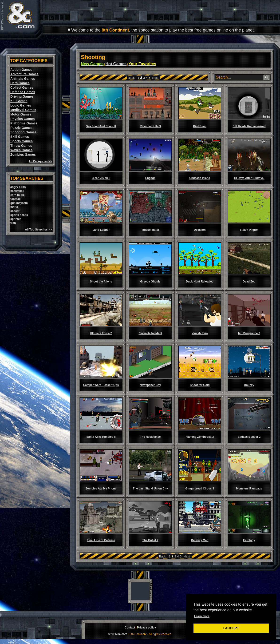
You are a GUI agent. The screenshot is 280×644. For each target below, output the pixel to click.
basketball (17, 191)
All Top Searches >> (38, 230)
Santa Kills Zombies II (101, 437)
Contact (130, 628)
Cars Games (20, 83)
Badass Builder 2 (249, 437)
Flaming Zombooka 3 (200, 437)
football (15, 199)
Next (155, 78)
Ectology (249, 540)
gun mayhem (19, 203)
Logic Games (21, 105)
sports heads (19, 215)
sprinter (16, 219)
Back (131, 78)
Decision (200, 230)
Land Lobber (101, 230)
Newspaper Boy (150, 385)
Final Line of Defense (101, 540)
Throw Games (21, 146)
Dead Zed (249, 282)
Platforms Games (24, 123)
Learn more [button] (202, 616)
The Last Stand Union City (150, 489)
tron (13, 223)
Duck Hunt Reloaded (200, 282)
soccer (15, 211)
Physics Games (23, 119)
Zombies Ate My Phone (101, 489)
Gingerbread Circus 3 (200, 489)
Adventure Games (24, 74)
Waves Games (21, 150)
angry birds (18, 187)
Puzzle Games (21, 128)
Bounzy (249, 385)
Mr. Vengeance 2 (249, 333)
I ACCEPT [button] (231, 628)
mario (14, 207)
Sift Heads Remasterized (249, 126)
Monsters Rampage (249, 489)
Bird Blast (200, 126)
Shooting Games (23, 132)
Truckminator (150, 230)
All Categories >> (40, 161)
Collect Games (22, 87)
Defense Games (23, 92)
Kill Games (19, 101)
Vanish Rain (200, 333)
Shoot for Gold (200, 385)
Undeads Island (200, 178)
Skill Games (20, 137)
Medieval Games (23, 110)
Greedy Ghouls (150, 282)
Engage (150, 178)
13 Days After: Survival (249, 178)
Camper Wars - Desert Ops (101, 385)
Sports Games (22, 141)
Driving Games (22, 96)
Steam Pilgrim (249, 230)
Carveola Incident (150, 333)
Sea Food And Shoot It (101, 126)
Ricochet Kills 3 (150, 126)
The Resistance (150, 437)
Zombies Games (23, 155)
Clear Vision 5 (101, 178)
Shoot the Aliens (101, 282)
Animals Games (23, 79)
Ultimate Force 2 (101, 333)
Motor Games (21, 114)
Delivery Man (200, 540)
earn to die (18, 195)
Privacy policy (147, 628)
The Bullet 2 (150, 540)
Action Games (21, 70)
